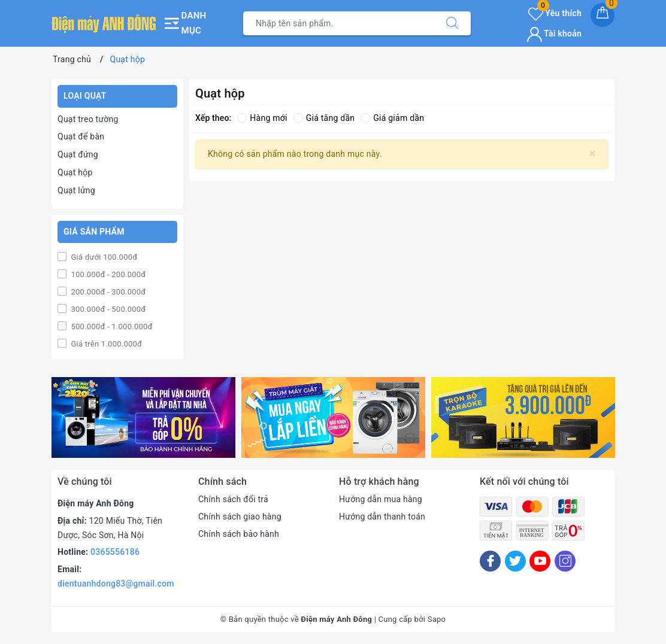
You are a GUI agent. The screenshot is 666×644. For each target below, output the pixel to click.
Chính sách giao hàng (240, 517)
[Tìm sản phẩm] (339, 23)
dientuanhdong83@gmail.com (116, 584)
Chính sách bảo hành (239, 534)
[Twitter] (515, 561)
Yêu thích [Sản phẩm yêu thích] (555, 13)
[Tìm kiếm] (452, 23)
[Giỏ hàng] (603, 15)
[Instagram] (565, 561)
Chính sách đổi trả (233, 499)
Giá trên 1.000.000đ (105, 344)
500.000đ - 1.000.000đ (111, 326)
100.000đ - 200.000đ (107, 274)
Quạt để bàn (81, 136)
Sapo (437, 619)
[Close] (593, 154)
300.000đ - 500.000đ (107, 309)
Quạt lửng (76, 190)
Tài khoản (554, 34)
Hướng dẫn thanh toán (382, 517)
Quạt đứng (78, 154)
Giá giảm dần (392, 118)
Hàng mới (262, 118)
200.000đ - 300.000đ (107, 292)
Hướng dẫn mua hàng (381, 499)
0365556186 (115, 552)
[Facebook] (490, 561)
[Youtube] (540, 561)
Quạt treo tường (88, 119)
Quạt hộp (75, 172)
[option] (143, 417)
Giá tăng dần (324, 118)
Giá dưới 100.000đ (103, 257)
